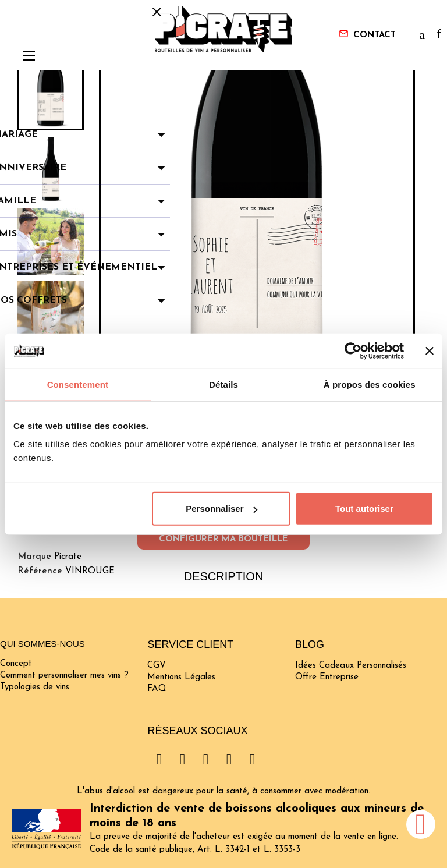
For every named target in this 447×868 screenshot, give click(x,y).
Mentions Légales (181, 677)
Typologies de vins (35, 687)
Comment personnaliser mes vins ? (64, 676)
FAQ (157, 689)
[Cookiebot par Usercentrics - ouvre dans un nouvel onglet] (353, 350)
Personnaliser (221, 509)
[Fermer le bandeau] (430, 350)
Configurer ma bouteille (223, 539)
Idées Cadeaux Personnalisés (351, 666)
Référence (40, 571)
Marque (34, 557)
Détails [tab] (223, 384)
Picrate (68, 557)
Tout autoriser (364, 509)
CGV (157, 666)
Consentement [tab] (78, 384)
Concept (16, 664)
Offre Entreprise (327, 677)
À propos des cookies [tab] (370, 384)
